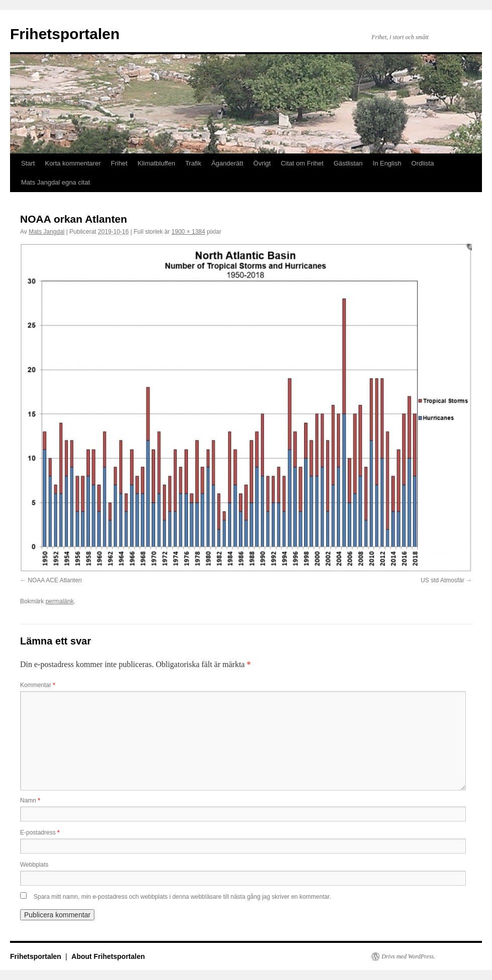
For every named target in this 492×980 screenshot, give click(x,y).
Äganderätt (227, 163)
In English (387, 163)
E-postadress (40, 833)
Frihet (119, 163)
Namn (30, 800)
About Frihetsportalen (108, 956)
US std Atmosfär (443, 580)
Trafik (193, 163)
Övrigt (262, 163)
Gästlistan (348, 163)
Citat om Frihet (302, 163)
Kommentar (38, 685)
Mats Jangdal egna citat (55, 182)
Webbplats (34, 865)
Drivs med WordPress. (408, 956)
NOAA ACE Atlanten (54, 580)
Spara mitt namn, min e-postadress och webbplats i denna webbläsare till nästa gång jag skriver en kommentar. (182, 897)
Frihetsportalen (65, 34)
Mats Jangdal (46, 232)
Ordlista (422, 163)
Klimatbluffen (156, 163)
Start (28, 163)
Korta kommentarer (73, 163)
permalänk (60, 601)
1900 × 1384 (189, 232)
